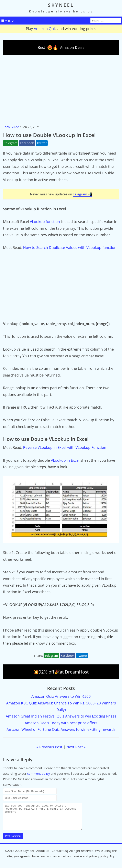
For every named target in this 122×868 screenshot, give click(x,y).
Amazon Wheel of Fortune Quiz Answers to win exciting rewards (61, 729)
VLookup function (45, 222)
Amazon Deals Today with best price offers (61, 723)
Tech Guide (11, 127)
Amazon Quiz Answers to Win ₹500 (61, 696)
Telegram (11, 143)
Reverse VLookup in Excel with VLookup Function (65, 447)
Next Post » (76, 747)
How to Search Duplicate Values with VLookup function (70, 247)
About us (43, 856)
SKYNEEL (61, 5)
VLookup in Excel (65, 460)
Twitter (42, 143)
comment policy (39, 773)
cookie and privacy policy (90, 861)
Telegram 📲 (82, 194)
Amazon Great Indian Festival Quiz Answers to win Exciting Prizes (61, 716)
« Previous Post (49, 747)
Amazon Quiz (45, 29)
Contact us (59, 856)
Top (112, 861)
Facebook (27, 143)
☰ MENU (7, 20)
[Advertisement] (61, 89)
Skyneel (28, 856)
